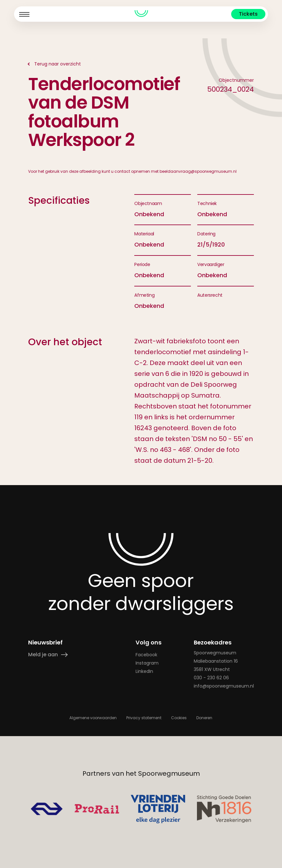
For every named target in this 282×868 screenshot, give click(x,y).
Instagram (147, 663)
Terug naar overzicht (58, 64)
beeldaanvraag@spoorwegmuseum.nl (198, 171)
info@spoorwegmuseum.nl (224, 686)
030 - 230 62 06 (211, 677)
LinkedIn (145, 671)
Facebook (147, 654)
